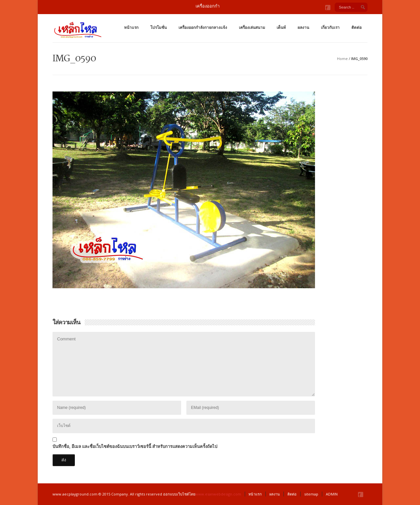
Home (342, 59)
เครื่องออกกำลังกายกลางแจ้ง (203, 27)
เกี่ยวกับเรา (330, 27)
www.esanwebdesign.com (218, 494)
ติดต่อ (357, 27)
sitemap (311, 494)
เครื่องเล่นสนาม (252, 27)
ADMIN (332, 494)
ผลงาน (303, 27)
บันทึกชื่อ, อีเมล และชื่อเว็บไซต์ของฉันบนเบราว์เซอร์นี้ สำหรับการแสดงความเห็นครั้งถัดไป (135, 446)
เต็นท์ (281, 27)
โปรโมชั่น (158, 27)
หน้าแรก (131, 27)
